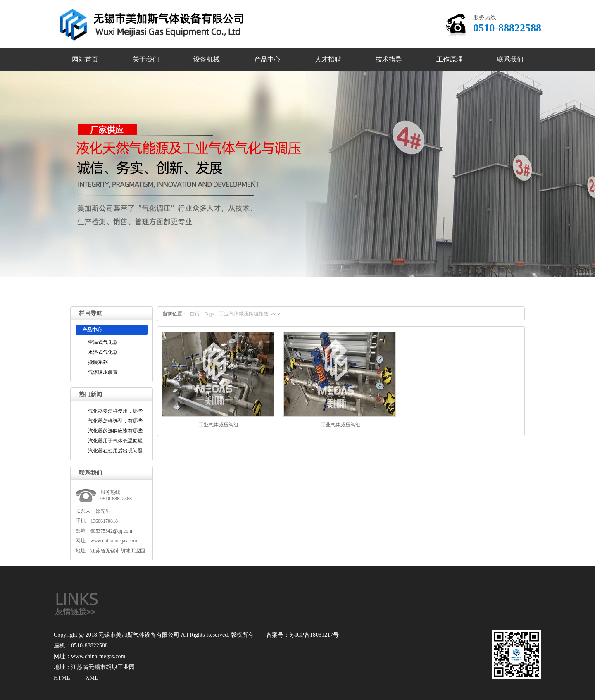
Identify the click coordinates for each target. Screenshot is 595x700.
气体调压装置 (103, 372)
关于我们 (146, 59)
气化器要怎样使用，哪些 (115, 411)
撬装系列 (98, 362)
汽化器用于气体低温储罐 (115, 441)
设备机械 (207, 59)
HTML (62, 678)
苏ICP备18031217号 (314, 635)
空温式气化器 (103, 342)
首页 (195, 314)
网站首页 (85, 59)
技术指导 (389, 59)
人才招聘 (328, 59)
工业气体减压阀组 (219, 425)
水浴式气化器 (103, 352)
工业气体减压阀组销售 (244, 314)
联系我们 (510, 59)
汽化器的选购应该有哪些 (115, 431)
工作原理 (450, 59)
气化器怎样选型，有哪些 (115, 421)
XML (92, 678)
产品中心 (267, 59)
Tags (209, 314)
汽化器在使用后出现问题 (115, 451)
